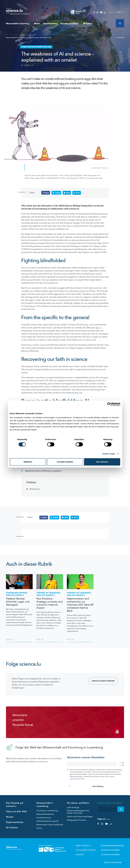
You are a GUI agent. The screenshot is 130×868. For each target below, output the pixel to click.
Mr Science (88, 24)
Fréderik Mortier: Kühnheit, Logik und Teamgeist (18, 602)
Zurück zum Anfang (114, 860)
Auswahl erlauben (65, 462)
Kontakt (87, 853)
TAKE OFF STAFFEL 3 (17, 594)
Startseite (120, 38)
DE (119, 12)
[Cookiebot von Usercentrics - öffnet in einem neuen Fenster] (109, 404)
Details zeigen (109, 454)
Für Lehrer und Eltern (70, 24)
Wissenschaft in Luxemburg (18, 24)
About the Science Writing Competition (43, 471)
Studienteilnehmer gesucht (48, 820)
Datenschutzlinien (112, 848)
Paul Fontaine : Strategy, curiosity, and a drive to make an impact (50, 603)
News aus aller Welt (16, 810)
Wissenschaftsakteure (45, 813)
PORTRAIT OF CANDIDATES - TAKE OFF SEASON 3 (49, 594)
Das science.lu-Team (91, 848)
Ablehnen (28, 462)
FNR (8, 639)
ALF (12, 639)
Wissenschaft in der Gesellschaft (39, 38)
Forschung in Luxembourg (47, 809)
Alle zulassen (102, 462)
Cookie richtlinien (112, 853)
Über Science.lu (89, 844)
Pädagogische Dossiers (76, 819)
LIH (32, 65)
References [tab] (35, 489)
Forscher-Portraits (44, 816)
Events (39, 827)
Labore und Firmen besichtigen (80, 815)
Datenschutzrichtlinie (77, 777)
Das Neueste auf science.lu (15, 803)
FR (122, 12)
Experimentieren (50, 24)
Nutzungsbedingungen (114, 844)
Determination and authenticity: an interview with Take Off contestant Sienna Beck (80, 605)
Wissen (37, 24)
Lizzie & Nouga (73, 806)
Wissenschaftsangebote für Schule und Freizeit (78, 810)
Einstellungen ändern (103, 681)
